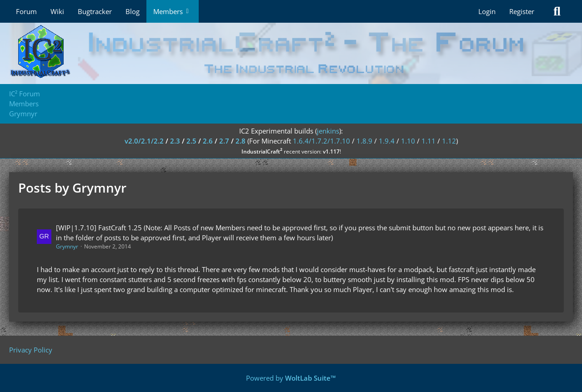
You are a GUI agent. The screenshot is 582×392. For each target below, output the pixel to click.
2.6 (208, 141)
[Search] (557, 11)
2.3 (175, 141)
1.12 (449, 141)
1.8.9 (364, 141)
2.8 (241, 141)
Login (487, 11)
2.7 (224, 141)
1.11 (429, 141)
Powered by (291, 378)
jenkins (328, 131)
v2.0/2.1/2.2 (144, 141)
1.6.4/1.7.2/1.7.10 (321, 141)
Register (522, 11)
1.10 (408, 141)
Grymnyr (67, 246)
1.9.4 (387, 141)
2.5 (191, 141)
